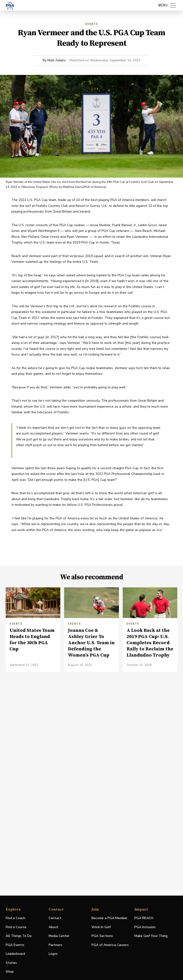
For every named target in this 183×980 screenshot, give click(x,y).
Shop (10, 972)
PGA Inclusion (145, 927)
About (53, 927)
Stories (11, 963)
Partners (55, 945)
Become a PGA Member (109, 918)
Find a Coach (15, 918)
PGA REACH (144, 918)
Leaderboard (15, 954)
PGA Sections (102, 936)
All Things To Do (19, 936)
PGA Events (15, 945)
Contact (55, 918)
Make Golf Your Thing (151, 936)
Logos (53, 954)
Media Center (59, 936)
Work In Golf (101, 927)
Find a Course (16, 927)
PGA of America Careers (110, 945)
